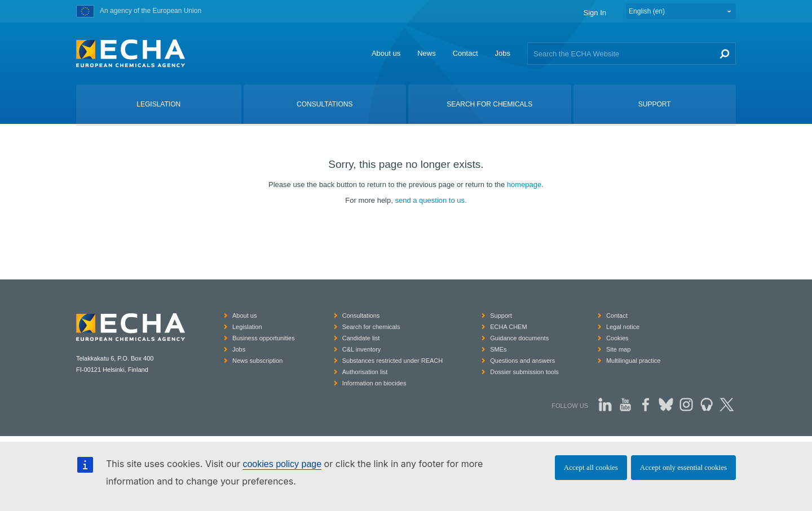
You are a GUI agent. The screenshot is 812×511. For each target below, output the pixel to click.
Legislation (247, 327)
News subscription (257, 361)
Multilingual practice (634, 361)
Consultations (361, 316)
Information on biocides (374, 383)
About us (386, 53)
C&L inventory (362, 349)
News (427, 53)
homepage (524, 185)
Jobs (503, 53)
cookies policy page (282, 464)
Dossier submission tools (524, 372)
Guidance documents (519, 338)
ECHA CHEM (508, 327)
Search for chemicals (371, 327)
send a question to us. (431, 200)
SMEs (498, 349)
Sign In (595, 13)
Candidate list (361, 338)
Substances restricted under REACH (393, 361)
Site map (618, 349)
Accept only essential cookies (683, 467)
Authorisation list (365, 372)
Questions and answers (522, 361)
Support (501, 316)
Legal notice (623, 327)
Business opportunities (264, 338)
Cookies (617, 338)
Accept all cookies (591, 467)
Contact (465, 53)
